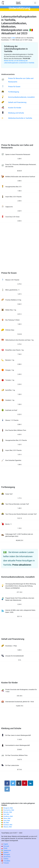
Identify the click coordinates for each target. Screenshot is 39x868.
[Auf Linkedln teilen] (30, 783)
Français (5, 863)
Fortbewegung (14, 92)
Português (6, 855)
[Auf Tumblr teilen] (19, 783)
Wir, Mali (6, 823)
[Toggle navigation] (35, 3)
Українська (6, 850)
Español (5, 852)
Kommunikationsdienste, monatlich (21, 97)
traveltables (18, 3)
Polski (4, 848)
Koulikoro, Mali (8, 816)
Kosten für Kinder (15, 108)
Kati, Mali (6, 814)
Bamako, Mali (8, 812)
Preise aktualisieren (22, 565)
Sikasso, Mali (8, 827)
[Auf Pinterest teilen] (25, 783)
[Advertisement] (19, 134)
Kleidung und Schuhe (16, 113)
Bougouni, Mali (8, 808)
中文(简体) (6, 861)
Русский (5, 846)
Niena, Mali (7, 818)
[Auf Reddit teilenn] (7, 789)
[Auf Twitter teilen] (13, 783)
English (5, 844)
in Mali (13, 38)
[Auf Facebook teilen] (7, 783)
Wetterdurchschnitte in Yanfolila (20, 118)
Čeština (5, 859)
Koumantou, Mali (9, 810)
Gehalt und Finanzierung (17, 102)
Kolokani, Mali (8, 825)
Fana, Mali (7, 821)
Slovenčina (6, 857)
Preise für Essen (14, 87)
